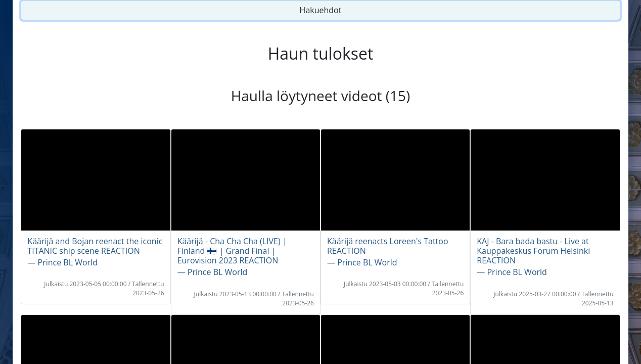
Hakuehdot (321, 10)
